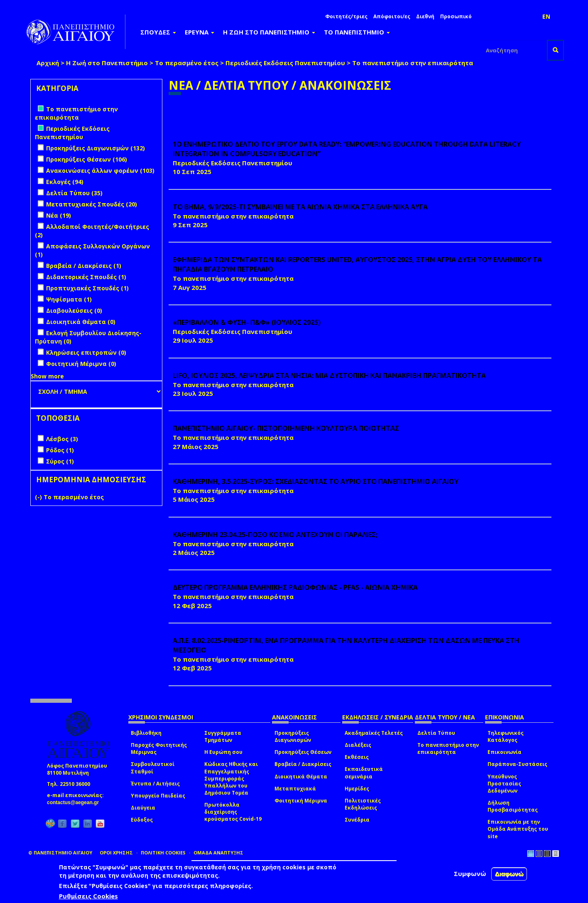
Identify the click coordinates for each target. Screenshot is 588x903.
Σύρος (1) (60, 461)
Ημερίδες (357, 789)
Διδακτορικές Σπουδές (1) (86, 277)
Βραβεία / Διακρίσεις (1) (84, 266)
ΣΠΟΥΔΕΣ (158, 32)
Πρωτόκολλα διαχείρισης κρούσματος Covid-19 (233, 812)
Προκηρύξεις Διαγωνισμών (293, 736)
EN (546, 16)
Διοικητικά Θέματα (301, 777)
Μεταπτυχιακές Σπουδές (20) (92, 204)
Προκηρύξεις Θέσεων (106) (87, 159)
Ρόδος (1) (60, 450)
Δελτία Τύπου (436, 733)
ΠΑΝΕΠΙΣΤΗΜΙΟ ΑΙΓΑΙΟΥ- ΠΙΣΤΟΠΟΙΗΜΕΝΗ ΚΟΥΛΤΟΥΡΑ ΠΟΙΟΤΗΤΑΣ (286, 428)
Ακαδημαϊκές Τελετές (374, 733)
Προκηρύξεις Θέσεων (303, 752)
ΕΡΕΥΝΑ (200, 32)
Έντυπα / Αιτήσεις (155, 784)
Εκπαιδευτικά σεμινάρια (364, 773)
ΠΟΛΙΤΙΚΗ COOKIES (163, 853)
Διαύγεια (143, 808)
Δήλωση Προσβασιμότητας (513, 806)
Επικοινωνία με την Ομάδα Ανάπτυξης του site (518, 829)
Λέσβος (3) (62, 439)
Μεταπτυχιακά (295, 789)
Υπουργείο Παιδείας (158, 796)
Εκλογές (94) (65, 182)
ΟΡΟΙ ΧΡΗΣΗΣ (116, 853)
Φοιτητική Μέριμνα (301, 801)
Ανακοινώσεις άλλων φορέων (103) (100, 171)
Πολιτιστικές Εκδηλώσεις (363, 804)
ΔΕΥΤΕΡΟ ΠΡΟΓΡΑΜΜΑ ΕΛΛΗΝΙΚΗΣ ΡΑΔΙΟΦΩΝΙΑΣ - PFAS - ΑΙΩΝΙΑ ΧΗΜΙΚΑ (295, 587)
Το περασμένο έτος (187, 63)
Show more (47, 376)
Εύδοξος (142, 820)
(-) (39, 497)
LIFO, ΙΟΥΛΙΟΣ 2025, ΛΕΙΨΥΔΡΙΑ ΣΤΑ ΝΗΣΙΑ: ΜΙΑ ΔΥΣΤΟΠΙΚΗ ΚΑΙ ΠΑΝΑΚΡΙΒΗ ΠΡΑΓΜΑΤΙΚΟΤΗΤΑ (329, 375)
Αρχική (48, 63)
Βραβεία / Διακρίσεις (303, 764)
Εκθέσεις (357, 757)
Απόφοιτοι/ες (392, 16)
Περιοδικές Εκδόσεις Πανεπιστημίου (285, 63)
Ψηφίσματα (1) (69, 299)
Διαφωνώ (509, 874)
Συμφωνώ (470, 874)
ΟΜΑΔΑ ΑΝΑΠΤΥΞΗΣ (218, 853)
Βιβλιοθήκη (146, 733)
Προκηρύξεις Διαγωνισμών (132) (96, 148)
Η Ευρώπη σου (223, 752)
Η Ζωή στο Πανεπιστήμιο (107, 63)
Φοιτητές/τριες (346, 16)
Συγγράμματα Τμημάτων (223, 736)
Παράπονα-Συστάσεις (517, 764)
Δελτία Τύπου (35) (74, 193)
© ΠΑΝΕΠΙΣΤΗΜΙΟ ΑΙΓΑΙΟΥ (60, 853)
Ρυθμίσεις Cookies (88, 896)
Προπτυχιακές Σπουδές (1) (87, 288)
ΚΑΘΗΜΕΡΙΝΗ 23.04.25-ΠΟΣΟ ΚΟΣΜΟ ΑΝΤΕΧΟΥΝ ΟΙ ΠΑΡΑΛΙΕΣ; (275, 535)
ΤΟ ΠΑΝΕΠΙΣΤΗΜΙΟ (357, 32)
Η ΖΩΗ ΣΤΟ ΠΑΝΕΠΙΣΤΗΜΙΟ (269, 32)
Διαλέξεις (358, 745)
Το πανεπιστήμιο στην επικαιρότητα (448, 748)
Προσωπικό (456, 16)
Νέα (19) (59, 215)
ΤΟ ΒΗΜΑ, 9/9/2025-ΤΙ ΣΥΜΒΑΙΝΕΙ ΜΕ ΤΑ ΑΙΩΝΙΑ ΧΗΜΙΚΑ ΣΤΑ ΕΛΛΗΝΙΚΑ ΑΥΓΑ (300, 207)
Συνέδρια (357, 820)
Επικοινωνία (505, 752)
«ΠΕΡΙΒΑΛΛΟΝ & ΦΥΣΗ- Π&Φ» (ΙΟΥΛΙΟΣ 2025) (247, 322)
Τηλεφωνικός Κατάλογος (506, 736)
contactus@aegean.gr (75, 802)
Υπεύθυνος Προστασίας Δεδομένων (504, 784)
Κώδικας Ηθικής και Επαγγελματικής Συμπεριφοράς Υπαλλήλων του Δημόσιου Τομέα (231, 778)
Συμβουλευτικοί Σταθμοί (153, 768)
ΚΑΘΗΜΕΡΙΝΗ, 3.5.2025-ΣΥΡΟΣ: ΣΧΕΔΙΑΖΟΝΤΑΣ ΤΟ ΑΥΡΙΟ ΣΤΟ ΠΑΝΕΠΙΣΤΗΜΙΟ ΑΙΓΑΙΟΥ (316, 481)
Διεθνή (425, 16)
